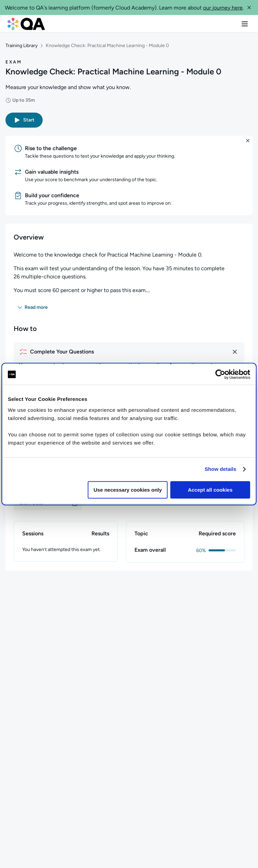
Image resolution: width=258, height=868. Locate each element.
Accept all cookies (210, 490)
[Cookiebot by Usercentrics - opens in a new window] (220, 374)
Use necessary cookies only (128, 490)
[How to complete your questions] (129, 352)
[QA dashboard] (26, 24)
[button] (249, 8)
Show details (221, 469)
